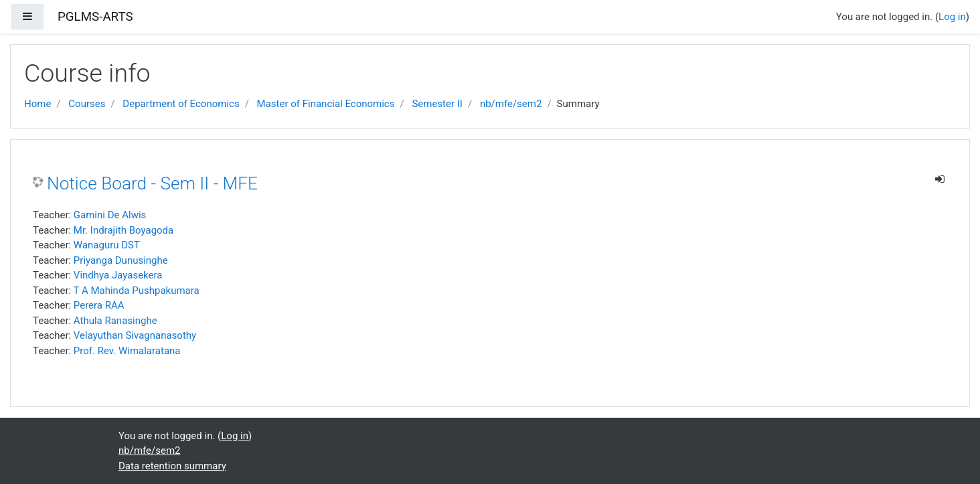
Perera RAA (99, 305)
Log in (952, 17)
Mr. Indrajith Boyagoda (124, 230)
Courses (87, 104)
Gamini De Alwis (110, 215)
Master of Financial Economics (326, 104)
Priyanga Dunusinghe (121, 260)
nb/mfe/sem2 (511, 104)
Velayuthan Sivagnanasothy (135, 335)
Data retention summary (172, 466)
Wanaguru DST (107, 245)
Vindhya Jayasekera (118, 275)
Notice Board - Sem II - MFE (152, 183)
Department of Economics (181, 104)
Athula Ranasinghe (115, 321)
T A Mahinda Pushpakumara (137, 291)
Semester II (437, 104)
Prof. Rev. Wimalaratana (127, 351)
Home (37, 104)
